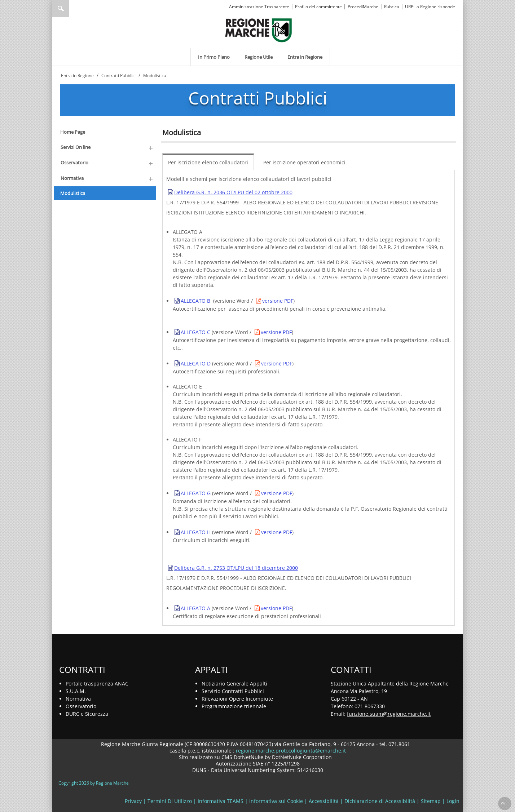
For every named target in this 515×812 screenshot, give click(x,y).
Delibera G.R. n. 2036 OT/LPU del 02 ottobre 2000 (233, 192)
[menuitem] (214, 57)
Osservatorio (81, 706)
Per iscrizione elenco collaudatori (208, 162)
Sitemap (431, 801)
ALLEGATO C (195, 332)
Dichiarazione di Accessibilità (380, 801)
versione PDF (278, 301)
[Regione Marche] (259, 30)
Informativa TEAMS (221, 801)
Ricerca (61, 9)
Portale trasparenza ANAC (97, 684)
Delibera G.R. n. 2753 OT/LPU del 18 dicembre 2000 (236, 568)
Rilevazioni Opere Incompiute (237, 699)
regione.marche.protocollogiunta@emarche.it (290, 751)
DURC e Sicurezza (87, 714)
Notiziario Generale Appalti (234, 684)
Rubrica (392, 7)
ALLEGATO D (196, 363)
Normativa (78, 699)
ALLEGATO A (195, 608)
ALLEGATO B (195, 301)
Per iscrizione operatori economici (304, 162)
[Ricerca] (74, 9)
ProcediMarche (363, 7)
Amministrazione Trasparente (259, 7)
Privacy (133, 801)
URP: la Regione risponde (430, 7)
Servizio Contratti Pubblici (233, 691)
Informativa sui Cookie (276, 801)
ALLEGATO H (196, 532)
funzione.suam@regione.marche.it (389, 714)
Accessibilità (324, 801)
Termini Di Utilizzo (170, 801)
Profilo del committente (318, 7)
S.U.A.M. (76, 691)
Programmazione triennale (234, 706)
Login (453, 801)
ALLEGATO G (196, 493)
